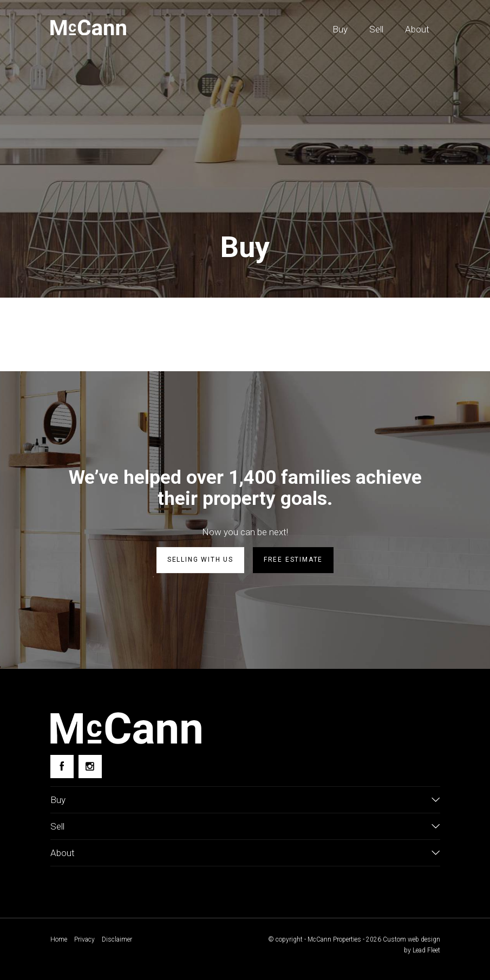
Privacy (84, 939)
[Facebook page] (62, 767)
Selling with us (200, 560)
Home (59, 939)
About (417, 29)
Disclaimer (117, 939)
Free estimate (293, 560)
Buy (340, 29)
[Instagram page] (90, 767)
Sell (376, 29)
